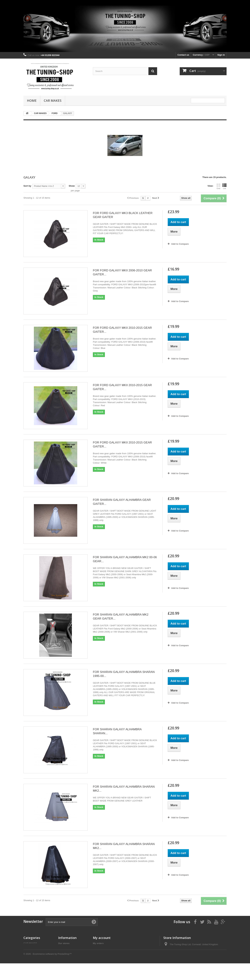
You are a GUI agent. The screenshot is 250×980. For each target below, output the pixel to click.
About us (63, 955)
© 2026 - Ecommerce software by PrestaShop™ (48, 971)
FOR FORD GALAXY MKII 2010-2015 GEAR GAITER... (122, 330)
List (224, 186)
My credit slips (101, 948)
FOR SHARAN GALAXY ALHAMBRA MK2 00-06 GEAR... (125, 559)
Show (72, 186)
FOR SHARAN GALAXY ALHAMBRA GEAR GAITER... (122, 502)
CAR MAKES (53, 101)
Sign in (221, 55)
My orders (98, 943)
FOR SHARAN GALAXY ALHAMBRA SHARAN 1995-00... (124, 674)
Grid (218, 186)
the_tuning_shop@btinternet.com (193, 957)
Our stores (64, 943)
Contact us (183, 55)
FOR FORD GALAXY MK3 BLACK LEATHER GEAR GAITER (123, 215)
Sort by (27, 186)
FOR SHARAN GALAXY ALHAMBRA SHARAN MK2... (124, 789)
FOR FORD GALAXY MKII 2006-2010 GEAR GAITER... (122, 272)
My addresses (100, 952)
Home (32, 101)
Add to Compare (180, 244)
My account (102, 938)
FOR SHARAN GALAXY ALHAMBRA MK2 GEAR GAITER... (121, 617)
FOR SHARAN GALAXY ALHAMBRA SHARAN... (117, 731)
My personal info (102, 957)
